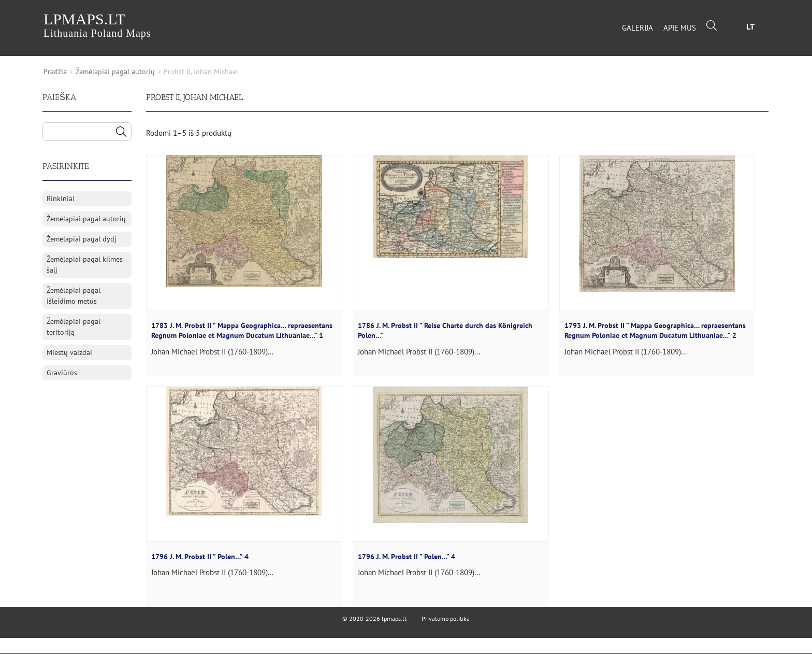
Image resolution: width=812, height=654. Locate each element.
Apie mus (680, 28)
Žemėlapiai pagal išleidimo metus (74, 296)
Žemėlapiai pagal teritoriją (74, 327)
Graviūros (62, 373)
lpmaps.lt (97, 25)
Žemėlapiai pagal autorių (115, 72)
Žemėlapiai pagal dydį (82, 239)
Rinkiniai (61, 198)
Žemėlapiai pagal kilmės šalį (85, 265)
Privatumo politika (446, 619)
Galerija (637, 28)
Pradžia (55, 72)
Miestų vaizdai (69, 352)
